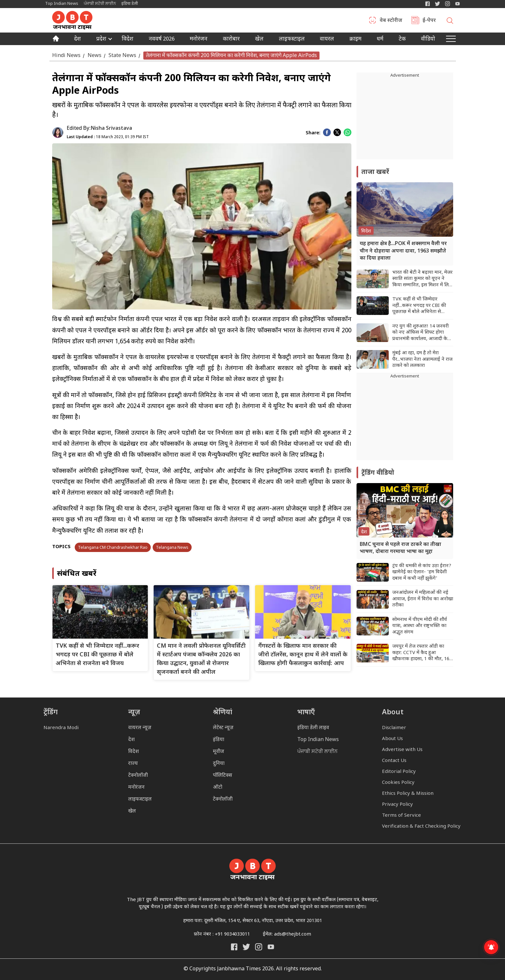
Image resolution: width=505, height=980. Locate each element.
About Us (392, 739)
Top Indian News (62, 4)
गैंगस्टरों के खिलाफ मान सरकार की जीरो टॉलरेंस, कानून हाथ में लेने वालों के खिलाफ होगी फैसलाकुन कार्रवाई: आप (303, 655)
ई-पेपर (429, 21)
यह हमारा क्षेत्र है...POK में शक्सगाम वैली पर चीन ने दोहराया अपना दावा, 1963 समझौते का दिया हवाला (403, 251)
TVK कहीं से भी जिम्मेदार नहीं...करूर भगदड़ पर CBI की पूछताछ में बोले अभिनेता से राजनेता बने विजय (97, 655)
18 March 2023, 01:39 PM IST (108, 137)
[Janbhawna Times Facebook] (428, 4)
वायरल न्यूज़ (140, 728)
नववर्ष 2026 (162, 40)
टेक (402, 40)
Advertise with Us (402, 750)
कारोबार (231, 40)
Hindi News (66, 56)
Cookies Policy (398, 783)
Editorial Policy (399, 772)
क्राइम (355, 40)
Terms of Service (401, 816)
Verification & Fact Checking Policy (421, 827)
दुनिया (219, 764)
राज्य (133, 764)
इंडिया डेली (130, 4)
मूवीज (219, 752)
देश (77, 40)
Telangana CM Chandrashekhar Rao (113, 548)
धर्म (380, 40)
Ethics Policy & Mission (408, 794)
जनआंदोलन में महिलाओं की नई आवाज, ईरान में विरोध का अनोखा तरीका (423, 599)
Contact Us (394, 761)
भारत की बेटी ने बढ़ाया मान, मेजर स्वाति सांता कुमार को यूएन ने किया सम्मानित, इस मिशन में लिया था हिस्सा (423, 279)
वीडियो (428, 40)
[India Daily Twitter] (438, 4)
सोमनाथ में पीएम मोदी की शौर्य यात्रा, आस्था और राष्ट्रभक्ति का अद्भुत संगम (420, 626)
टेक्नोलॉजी (138, 776)
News (95, 56)
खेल (259, 40)
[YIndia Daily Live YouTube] (457, 4)
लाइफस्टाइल (140, 799)
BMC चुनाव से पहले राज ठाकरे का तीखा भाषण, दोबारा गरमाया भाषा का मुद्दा (400, 548)
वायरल (327, 40)
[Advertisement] (405, 420)
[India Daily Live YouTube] (271, 947)
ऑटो (218, 788)
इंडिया (219, 740)
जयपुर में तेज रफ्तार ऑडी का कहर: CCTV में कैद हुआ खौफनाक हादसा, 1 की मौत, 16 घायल (421, 653)
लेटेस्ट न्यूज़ (223, 728)
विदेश (128, 40)
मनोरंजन (199, 40)
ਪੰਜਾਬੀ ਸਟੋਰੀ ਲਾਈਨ (100, 4)
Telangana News (172, 548)
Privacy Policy (397, 805)
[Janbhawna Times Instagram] (448, 4)
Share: (313, 133)
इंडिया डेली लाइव (313, 728)
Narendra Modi (61, 728)
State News (122, 56)
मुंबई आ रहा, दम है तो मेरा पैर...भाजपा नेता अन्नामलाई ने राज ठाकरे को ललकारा (422, 359)
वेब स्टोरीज (391, 21)
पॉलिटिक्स (223, 776)
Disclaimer (394, 728)
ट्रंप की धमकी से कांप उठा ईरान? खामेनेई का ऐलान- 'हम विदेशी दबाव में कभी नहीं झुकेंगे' (422, 572)
